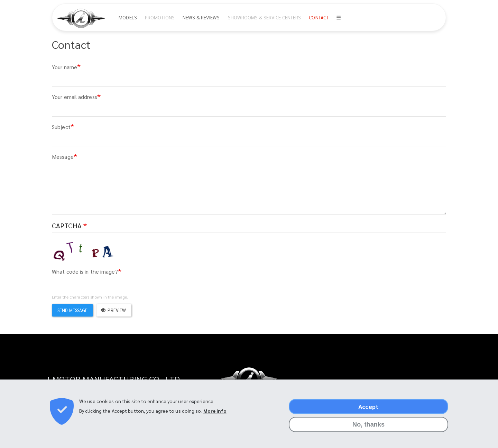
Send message (72, 310)
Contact (319, 17)
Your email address (75, 97)
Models (128, 17)
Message (63, 157)
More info (215, 411)
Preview (113, 310)
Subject (61, 127)
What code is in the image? (85, 271)
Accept (368, 406)
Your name (64, 67)
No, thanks (368, 424)
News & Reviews (201, 17)
